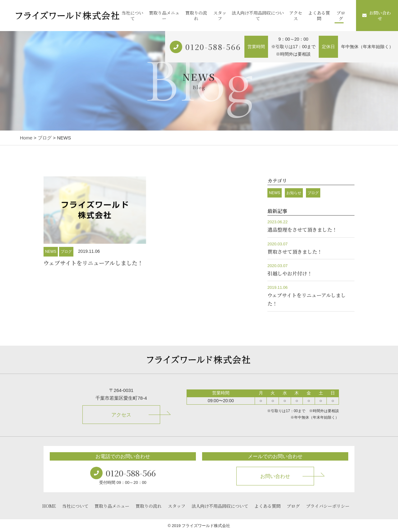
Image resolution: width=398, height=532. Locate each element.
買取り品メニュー (164, 16)
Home (26, 138)
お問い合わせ (377, 16)
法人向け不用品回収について (258, 16)
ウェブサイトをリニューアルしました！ (93, 263)
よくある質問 (319, 16)
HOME (49, 506)
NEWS (51, 252)
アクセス (296, 16)
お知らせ (294, 193)
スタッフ (220, 16)
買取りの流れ (196, 16)
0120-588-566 (213, 47)
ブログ (341, 16)
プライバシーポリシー (328, 506)
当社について (132, 16)
